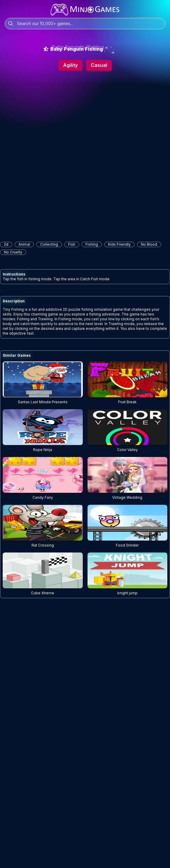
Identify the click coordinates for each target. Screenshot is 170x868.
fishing (92, 244)
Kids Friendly (119, 244)
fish (72, 244)
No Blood (149, 244)
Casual (99, 65)
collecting (49, 244)
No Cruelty (13, 252)
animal (24, 244)
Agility (70, 65)
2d (6, 244)
